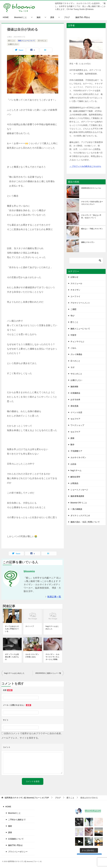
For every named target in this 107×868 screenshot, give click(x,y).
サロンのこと (76, 374)
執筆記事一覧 (54, 597)
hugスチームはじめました (52, 628)
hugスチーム (76, 470)
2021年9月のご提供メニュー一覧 (48, 673)
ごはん (73, 348)
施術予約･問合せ (83, 17)
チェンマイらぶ (77, 341)
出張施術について (16, 839)
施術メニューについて (26, 41)
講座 (52, 17)
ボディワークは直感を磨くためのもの (12, 657)
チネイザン (75, 290)
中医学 (73, 335)
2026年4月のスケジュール (91, 188)
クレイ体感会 (76, 354)
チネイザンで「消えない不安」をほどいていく (91, 216)
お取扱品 (74, 483)
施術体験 (74, 387)
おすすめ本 (75, 400)
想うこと (12, 41)
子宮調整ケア (76, 451)
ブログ (67, 17)
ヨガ (72, 367)
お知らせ (74, 277)
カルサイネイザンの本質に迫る (32, 656)
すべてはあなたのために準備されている (12, 629)
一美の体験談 (76, 509)
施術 (39, 17)
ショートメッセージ (79, 490)
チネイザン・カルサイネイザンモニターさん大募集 (52, 657)
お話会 (73, 464)
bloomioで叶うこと (79, 503)
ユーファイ (75, 296)
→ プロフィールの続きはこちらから (85, 166)
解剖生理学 (75, 477)
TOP (27, 798)
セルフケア (75, 419)
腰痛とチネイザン (88, 242)
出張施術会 (75, 393)
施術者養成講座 (77, 496)
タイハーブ (30, 626)
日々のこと (42, 41)
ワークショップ (77, 425)
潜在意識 (74, 406)
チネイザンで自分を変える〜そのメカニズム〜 (92, 203)
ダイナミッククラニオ (80, 515)
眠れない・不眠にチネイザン (92, 229)
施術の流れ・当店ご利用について (85, 522)
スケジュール (76, 283)
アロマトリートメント (80, 303)
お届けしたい (13, 44)
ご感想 (73, 309)
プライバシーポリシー (18, 852)
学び (72, 316)
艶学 (72, 445)
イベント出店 (76, 412)
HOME (6, 17)
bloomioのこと (21, 17)
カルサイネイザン (78, 457)
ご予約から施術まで (17, 820)
